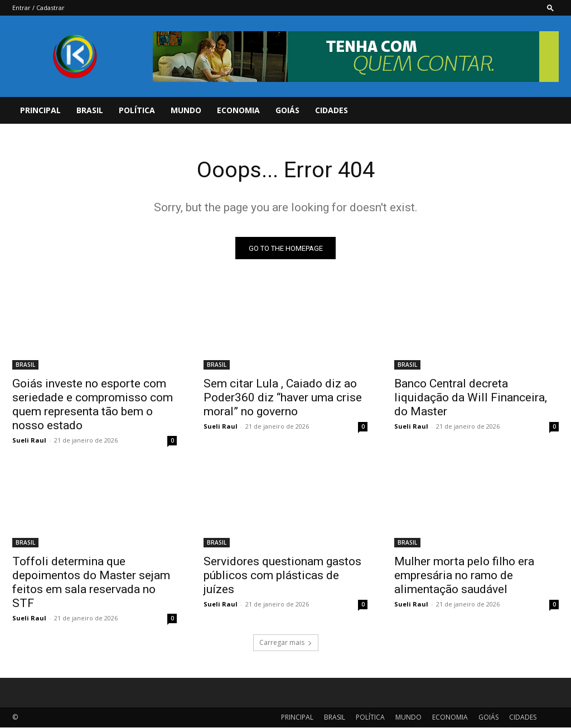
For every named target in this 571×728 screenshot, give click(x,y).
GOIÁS (287, 110)
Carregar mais (286, 643)
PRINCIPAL (40, 110)
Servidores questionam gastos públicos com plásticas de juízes (282, 576)
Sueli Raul (29, 440)
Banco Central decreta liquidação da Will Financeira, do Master (471, 397)
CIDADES (332, 110)
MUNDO (186, 110)
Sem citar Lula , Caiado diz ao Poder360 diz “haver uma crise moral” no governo (283, 397)
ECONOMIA (238, 110)
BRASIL (90, 110)
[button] (550, 8)
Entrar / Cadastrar (38, 8)
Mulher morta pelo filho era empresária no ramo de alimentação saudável (464, 576)
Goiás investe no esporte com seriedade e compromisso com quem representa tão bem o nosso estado (93, 404)
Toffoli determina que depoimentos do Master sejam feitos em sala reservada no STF (91, 583)
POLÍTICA (137, 110)
